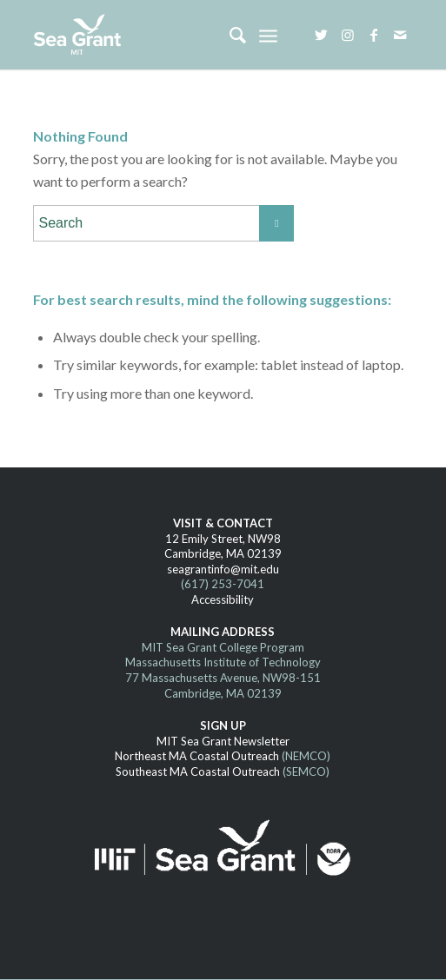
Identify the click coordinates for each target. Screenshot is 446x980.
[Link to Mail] (400, 35)
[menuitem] (229, 35)
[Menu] (268, 35)
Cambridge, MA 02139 (223, 553)
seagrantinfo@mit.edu (223, 569)
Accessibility (223, 599)
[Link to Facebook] (374, 35)
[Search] (229, 35)
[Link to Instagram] (348, 35)
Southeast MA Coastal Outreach (198, 771)
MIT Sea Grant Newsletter (223, 741)
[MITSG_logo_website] (185, 35)
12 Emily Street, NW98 (223, 539)
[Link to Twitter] (322, 35)
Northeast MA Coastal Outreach (197, 756)
